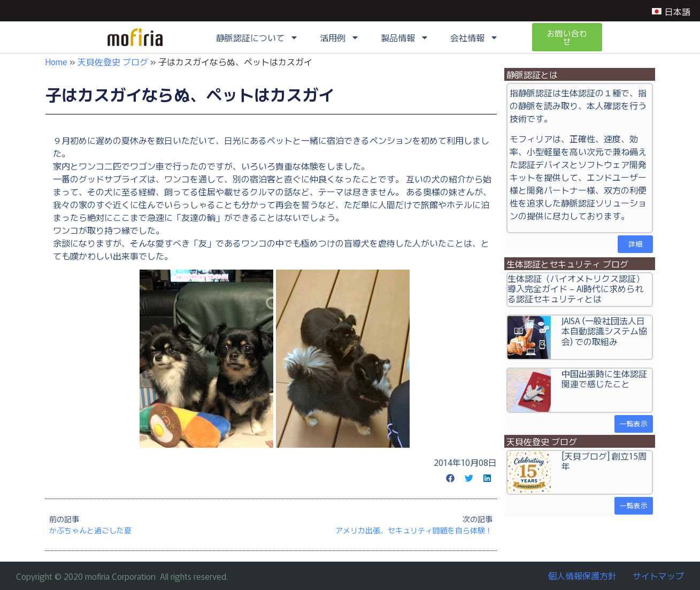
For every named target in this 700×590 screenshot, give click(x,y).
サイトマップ (658, 576)
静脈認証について (257, 38)
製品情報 (405, 38)
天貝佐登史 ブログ (113, 62)
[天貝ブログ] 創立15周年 (604, 461)
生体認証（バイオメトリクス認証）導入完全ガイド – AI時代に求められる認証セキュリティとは (576, 288)
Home (56, 62)
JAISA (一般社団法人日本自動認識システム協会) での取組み (604, 331)
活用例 (340, 38)
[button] (451, 478)
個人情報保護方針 (582, 576)
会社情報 (474, 38)
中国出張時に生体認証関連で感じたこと (604, 378)
